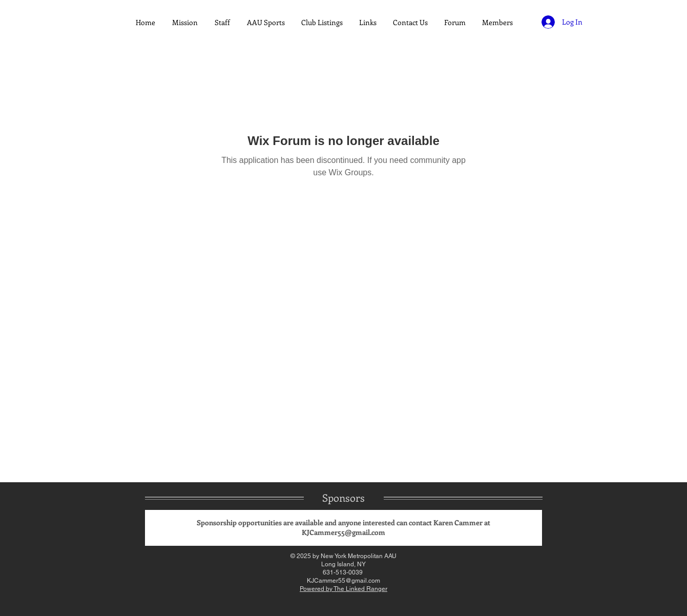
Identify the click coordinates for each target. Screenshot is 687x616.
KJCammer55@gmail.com (343, 532)
